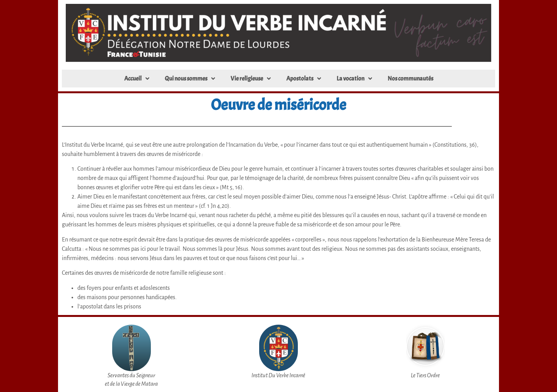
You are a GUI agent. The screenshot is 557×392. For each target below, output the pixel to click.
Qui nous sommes (190, 79)
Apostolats (304, 79)
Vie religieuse (251, 79)
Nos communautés (410, 79)
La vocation (354, 79)
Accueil (137, 79)
